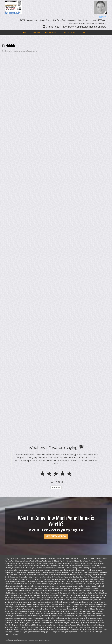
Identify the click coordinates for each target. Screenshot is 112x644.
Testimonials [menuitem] (36, 33)
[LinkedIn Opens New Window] (105, 17)
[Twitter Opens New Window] (102, 17)
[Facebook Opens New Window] (100, 17)
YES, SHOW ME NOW (56, 536)
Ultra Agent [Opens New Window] (47, 641)
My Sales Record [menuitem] (70, 33)
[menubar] (56, 33)
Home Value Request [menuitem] (52, 33)
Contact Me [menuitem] (85, 33)
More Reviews (56, 487)
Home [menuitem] (25, 33)
